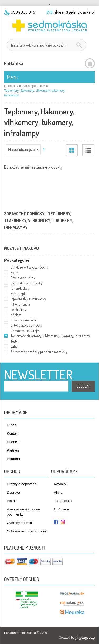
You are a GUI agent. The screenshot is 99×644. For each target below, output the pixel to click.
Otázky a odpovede (22, 484)
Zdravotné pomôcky (31, 86)
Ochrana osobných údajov (27, 531)
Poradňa (13, 459)
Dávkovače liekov (23, 278)
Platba (12, 501)
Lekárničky (18, 309)
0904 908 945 (23, 12)
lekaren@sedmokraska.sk (74, 12)
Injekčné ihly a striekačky (28, 299)
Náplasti (16, 315)
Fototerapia (18, 294)
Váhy (14, 346)
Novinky (60, 484)
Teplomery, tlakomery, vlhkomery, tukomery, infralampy (50, 336)
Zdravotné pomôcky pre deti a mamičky (39, 352)
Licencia (13, 442)
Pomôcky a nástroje (25, 331)
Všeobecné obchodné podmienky (23, 512)
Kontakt (13, 433)
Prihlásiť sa (14, 63)
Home (8, 86)
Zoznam (88, 150)
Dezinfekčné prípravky (27, 283)
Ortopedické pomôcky (26, 325)
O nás (11, 425)
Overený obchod (19, 523)
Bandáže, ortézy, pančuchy (29, 267)
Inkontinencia (20, 304)
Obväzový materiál (24, 320)
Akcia (58, 492)
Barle (14, 272)
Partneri (13, 450)
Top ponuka (63, 501)
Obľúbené (61, 509)
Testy (14, 341)
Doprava (13, 492)
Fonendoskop (20, 288)
